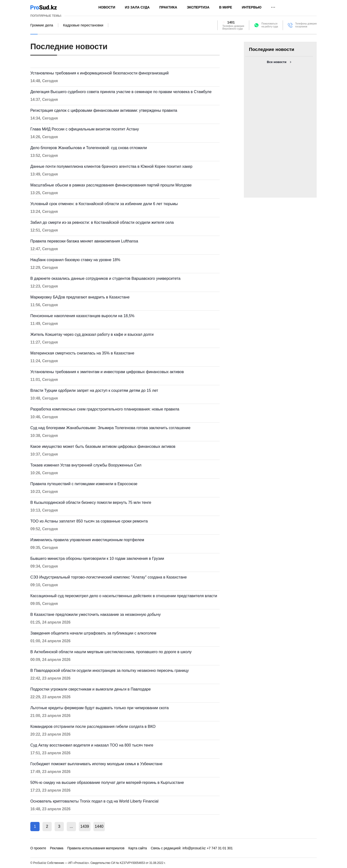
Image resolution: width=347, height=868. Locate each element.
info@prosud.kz (194, 848)
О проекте (38, 848)
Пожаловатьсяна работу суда (270, 25)
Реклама (57, 848)
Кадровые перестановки (83, 25)
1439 (85, 826)
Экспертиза (198, 7)
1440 (99, 826)
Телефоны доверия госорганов (306, 25)
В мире (226, 7)
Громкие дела (42, 25)
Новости (107, 7)
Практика (168, 7)
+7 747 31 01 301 (220, 848)
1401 (231, 22)
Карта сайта (138, 848)
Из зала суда (137, 7)
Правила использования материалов (96, 848)
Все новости (277, 62)
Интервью (252, 7)
